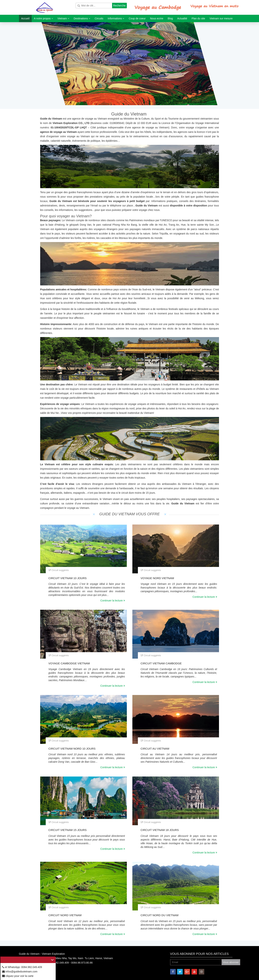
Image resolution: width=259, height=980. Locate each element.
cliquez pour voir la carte (18, 976)
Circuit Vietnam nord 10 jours (72, 749)
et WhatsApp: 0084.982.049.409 (22, 967)
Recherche (119, 6)
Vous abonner (231, 962)
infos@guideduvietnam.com (20, 972)
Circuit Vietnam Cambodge (161, 663)
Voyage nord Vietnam (157, 578)
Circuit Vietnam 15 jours (68, 830)
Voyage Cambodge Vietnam (69, 663)
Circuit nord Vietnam (65, 915)
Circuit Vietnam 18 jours (160, 830)
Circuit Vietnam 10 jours (68, 578)
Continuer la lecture (113, 601)
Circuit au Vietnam (155, 749)
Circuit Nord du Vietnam (160, 915)
